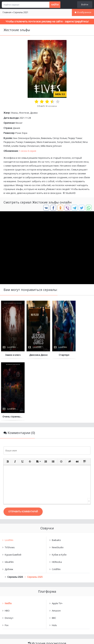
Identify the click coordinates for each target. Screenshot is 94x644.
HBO (7, 549)
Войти (85, 4)
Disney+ (9, 556)
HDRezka (57, 500)
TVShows (10, 486)
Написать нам (13, 638)
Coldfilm (56, 508)
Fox (7, 564)
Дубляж (9, 508)
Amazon (56, 549)
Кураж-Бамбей (13, 493)
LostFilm (9, 479)
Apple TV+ (57, 542)
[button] (8, 400)
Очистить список (47, 601)
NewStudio (58, 486)
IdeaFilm (9, 500)
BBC (54, 556)
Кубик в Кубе (59, 493)
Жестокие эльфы (18, 592)
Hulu (54, 564)
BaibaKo (56, 479)
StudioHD (71, 193)
